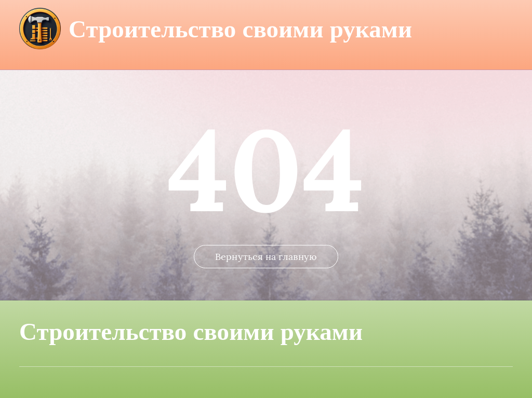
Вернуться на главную (266, 257)
